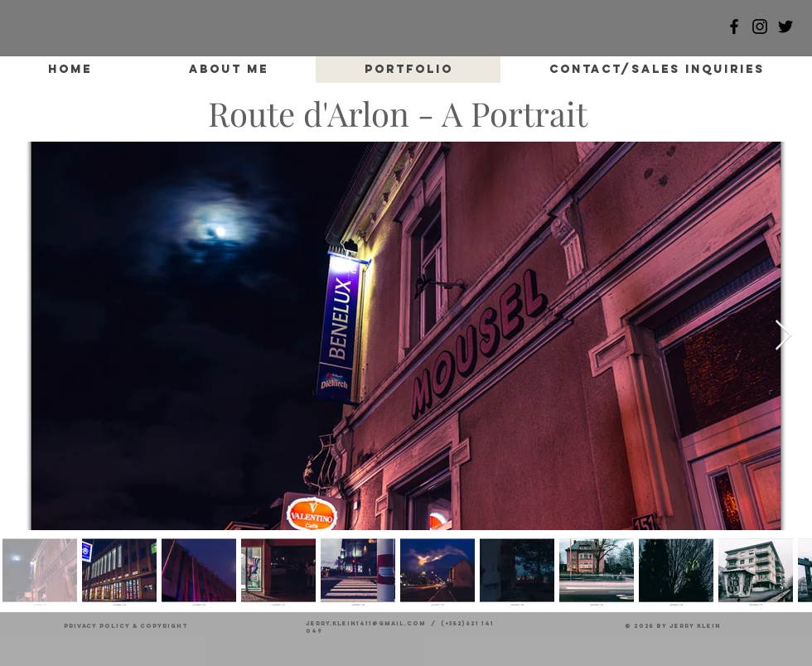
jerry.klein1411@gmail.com (366, 623)
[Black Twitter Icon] (785, 27)
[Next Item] (783, 336)
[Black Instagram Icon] (760, 27)
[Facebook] (734, 27)
